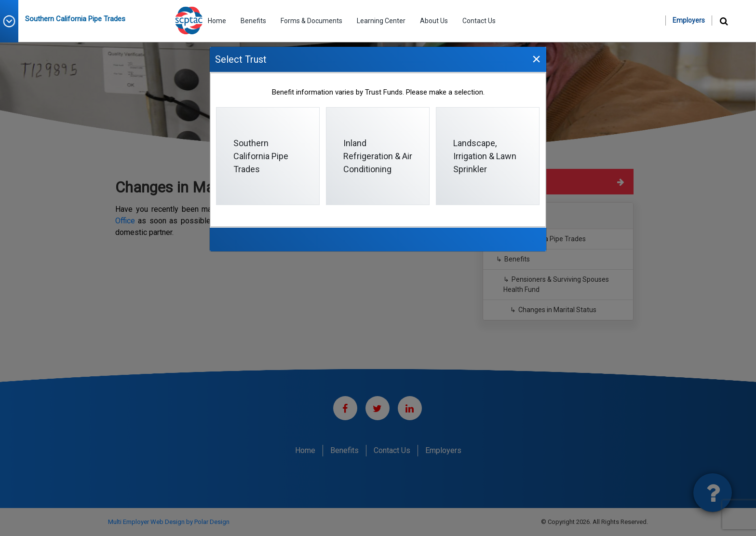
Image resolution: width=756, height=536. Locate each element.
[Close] (536, 59)
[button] (13, 21)
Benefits (253, 21)
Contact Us (479, 21)
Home (217, 21)
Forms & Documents (311, 21)
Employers (689, 20)
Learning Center (381, 21)
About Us (434, 21)
